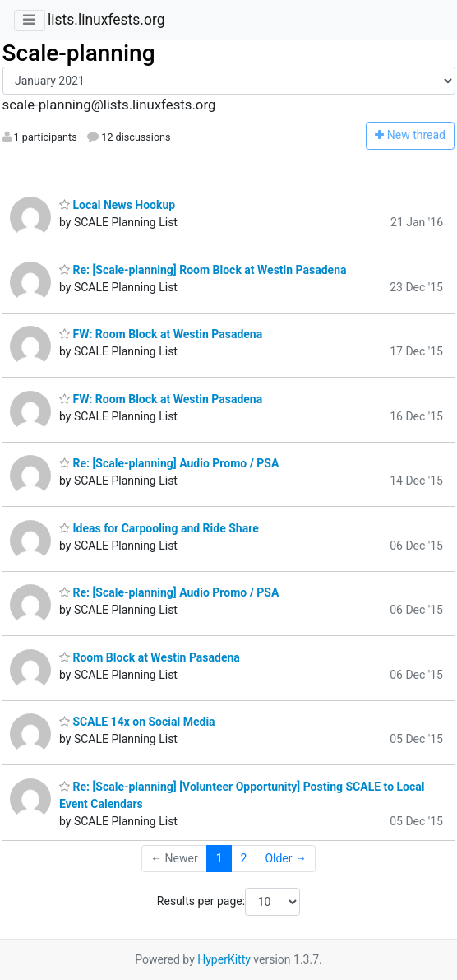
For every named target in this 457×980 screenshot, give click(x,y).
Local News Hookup (117, 205)
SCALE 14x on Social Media (137, 722)
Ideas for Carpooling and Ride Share (159, 528)
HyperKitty (224, 959)
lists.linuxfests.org (106, 20)
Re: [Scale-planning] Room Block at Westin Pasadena (203, 270)
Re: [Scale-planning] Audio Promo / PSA (169, 463)
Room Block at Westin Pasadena (150, 657)
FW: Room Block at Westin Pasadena (161, 334)
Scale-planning (79, 53)
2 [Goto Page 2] (244, 858)
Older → (286, 858)
